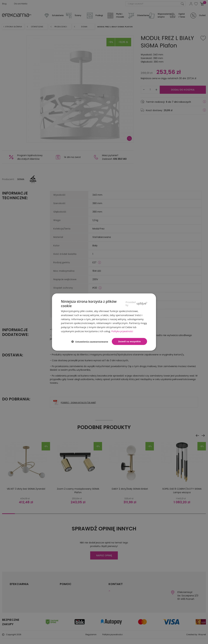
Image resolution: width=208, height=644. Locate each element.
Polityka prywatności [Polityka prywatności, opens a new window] (123, 331)
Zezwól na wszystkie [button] (129, 341)
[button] (91, 342)
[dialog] (104, 322)
